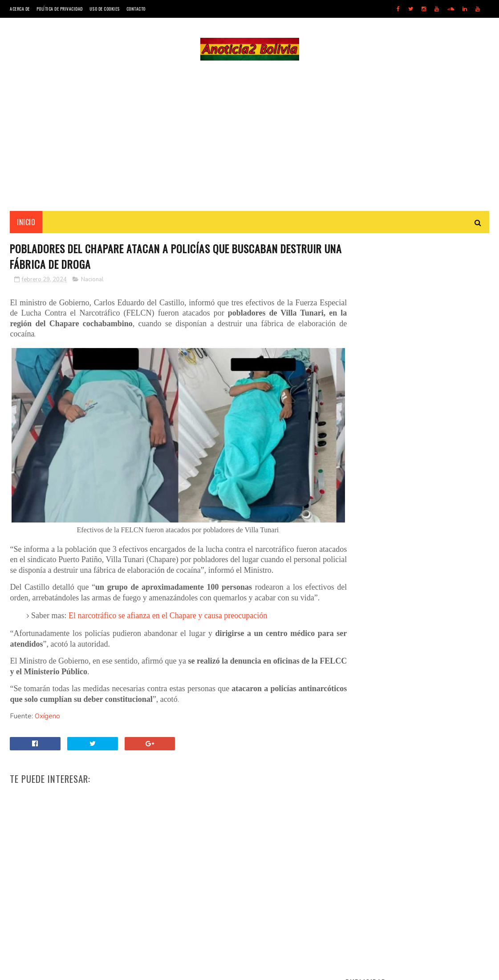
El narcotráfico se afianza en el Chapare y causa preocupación (168, 619)
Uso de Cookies (105, 9)
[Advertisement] (250, 136)
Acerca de (20, 9)
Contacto (136, 9)
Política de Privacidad (60, 9)
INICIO (26, 223)
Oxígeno (47, 719)
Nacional (92, 281)
